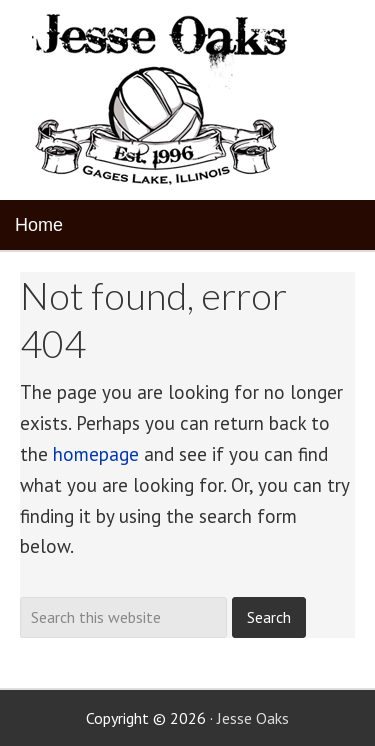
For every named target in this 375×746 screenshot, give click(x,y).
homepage (96, 454)
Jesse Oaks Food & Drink (162, 100)
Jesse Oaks (253, 718)
